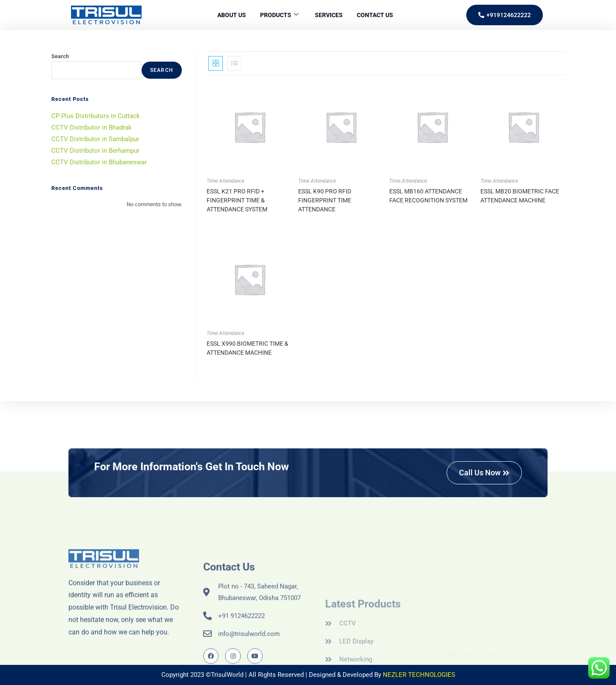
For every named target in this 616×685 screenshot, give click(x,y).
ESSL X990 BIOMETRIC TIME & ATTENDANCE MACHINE (247, 348)
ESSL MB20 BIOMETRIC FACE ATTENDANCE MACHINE (520, 196)
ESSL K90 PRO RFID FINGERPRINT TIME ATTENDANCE (325, 200)
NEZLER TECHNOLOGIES (419, 675)
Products (278, 15)
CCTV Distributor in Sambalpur (95, 139)
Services (330, 15)
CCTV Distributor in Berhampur (95, 151)
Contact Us (380, 15)
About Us (227, 15)
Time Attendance (225, 181)
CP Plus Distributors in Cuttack (96, 116)
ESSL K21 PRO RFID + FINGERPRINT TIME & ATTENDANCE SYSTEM (237, 200)
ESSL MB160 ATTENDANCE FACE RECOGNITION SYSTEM (428, 196)
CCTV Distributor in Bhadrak (92, 128)
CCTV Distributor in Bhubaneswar (99, 162)
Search (60, 56)
